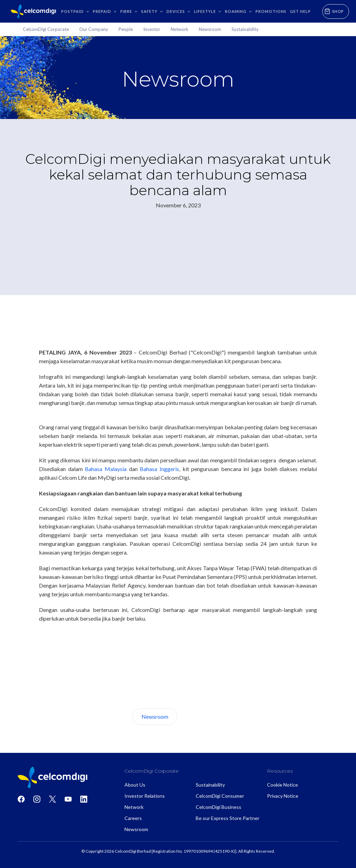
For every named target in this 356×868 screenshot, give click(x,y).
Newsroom (155, 716)
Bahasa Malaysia (106, 469)
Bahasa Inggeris (159, 469)
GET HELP (300, 11)
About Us (203, 716)
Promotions (271, 11)
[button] (75, 11)
